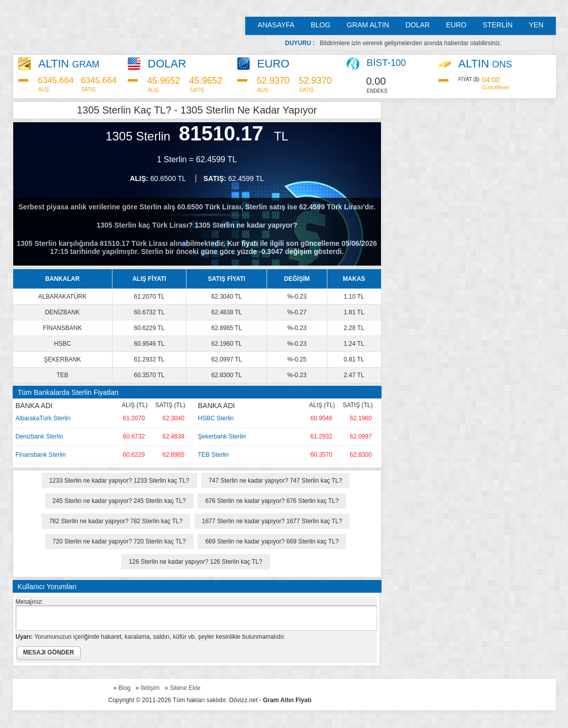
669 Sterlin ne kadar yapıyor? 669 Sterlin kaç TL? (272, 541)
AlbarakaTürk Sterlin (43, 418)
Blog (125, 688)
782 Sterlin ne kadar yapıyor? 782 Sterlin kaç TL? (116, 521)
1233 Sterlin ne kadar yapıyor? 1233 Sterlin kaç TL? (119, 481)
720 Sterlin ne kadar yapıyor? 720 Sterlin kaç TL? (119, 541)
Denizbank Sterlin (40, 436)
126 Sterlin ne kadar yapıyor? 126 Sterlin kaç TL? (195, 562)
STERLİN (498, 25)
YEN (536, 25)
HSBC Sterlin (216, 418)
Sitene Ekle (185, 688)
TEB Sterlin (214, 455)
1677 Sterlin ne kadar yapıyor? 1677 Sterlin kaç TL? (272, 521)
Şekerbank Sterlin (222, 436)
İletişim (150, 688)
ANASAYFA (276, 25)
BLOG (320, 25)
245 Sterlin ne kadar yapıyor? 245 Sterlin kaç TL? (119, 501)
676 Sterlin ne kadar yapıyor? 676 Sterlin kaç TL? (272, 501)
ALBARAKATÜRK (63, 297)
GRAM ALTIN (368, 25)
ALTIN (69, 64)
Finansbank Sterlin (41, 455)
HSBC (62, 344)
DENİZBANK (63, 312)
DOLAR (418, 25)
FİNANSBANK (63, 328)
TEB (62, 375)
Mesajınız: (30, 602)
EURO (456, 25)
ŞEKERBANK (62, 359)
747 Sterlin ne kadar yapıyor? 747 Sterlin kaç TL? (275, 481)
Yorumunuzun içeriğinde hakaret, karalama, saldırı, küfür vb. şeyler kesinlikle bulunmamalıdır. (151, 637)
